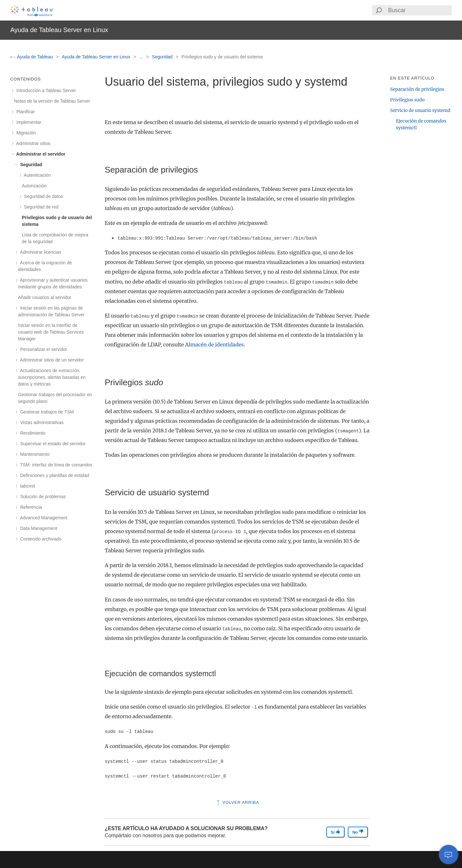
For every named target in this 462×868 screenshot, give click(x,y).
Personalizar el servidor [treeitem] (43, 349)
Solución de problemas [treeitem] (42, 497)
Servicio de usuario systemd (420, 110)
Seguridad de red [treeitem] (40, 207)
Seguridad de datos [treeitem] (42, 196)
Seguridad (163, 57)
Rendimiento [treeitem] (32, 433)
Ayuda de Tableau (32, 57)
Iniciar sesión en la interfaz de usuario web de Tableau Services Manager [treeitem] (51, 332)
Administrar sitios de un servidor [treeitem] (51, 360)
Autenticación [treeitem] (36, 175)
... (142, 57)
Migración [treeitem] (25, 133)
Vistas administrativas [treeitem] (41, 422)
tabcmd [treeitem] (26, 486)
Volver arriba (237, 802)
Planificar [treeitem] (24, 112)
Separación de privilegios (417, 89)
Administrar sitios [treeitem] (32, 143)
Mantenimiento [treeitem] (34, 454)
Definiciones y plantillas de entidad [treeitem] (54, 475)
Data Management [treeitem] (38, 528)
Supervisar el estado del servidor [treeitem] (52, 444)
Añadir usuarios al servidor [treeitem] (45, 297)
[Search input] (420, 10)
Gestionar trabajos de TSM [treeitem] (46, 412)
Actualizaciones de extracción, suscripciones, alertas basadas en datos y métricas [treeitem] (52, 377)
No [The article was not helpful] (358, 832)
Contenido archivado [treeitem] (40, 539)
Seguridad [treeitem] (30, 165)
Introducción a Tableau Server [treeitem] (45, 90)
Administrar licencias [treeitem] (40, 252)
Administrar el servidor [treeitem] (40, 154)
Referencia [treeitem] (30, 507)
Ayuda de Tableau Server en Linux (97, 57)
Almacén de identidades (214, 345)
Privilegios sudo (407, 100)
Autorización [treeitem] (34, 186)
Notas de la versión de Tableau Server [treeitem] (52, 101)
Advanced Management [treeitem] (43, 518)
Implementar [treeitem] (28, 122)
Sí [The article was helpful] (336, 832)
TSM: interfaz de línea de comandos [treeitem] (55, 465)
